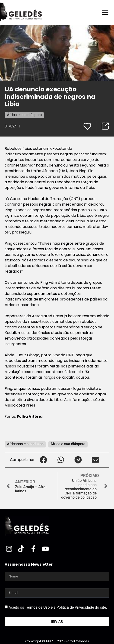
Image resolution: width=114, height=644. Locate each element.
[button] (43, 460)
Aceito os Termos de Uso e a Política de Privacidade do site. (58, 607)
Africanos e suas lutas (25, 444)
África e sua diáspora (24, 115)
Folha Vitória (30, 416)
